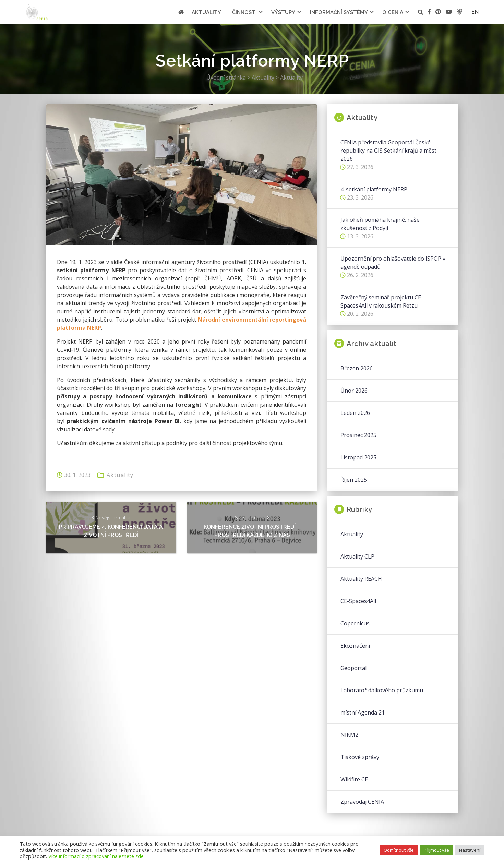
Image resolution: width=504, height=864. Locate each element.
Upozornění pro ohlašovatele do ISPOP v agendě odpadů (393, 263)
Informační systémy (339, 12)
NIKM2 (349, 735)
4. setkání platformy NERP (374, 189)
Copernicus (355, 623)
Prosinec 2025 (358, 435)
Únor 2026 (354, 391)
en (475, 12)
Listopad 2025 (358, 457)
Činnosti (244, 12)
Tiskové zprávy (360, 757)
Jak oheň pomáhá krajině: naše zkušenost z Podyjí (380, 224)
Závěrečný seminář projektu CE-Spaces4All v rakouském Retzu (382, 301)
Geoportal (353, 668)
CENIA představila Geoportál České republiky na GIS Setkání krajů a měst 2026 (388, 151)
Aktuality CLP (357, 556)
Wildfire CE (354, 779)
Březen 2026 (357, 368)
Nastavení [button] (470, 850)
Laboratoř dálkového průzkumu (382, 690)
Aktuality (206, 12)
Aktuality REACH (361, 579)
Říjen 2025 (354, 480)
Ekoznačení (355, 646)
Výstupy (283, 12)
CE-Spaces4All (358, 601)
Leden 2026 (355, 413)
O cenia (393, 12)
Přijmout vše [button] (436, 850)
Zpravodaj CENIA (362, 802)
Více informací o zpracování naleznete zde (96, 856)
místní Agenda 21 (363, 712)
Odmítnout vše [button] (399, 850)
